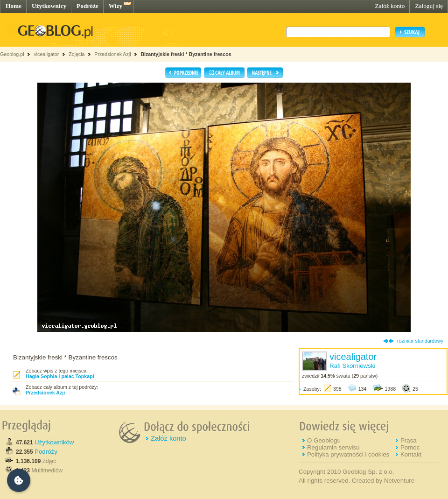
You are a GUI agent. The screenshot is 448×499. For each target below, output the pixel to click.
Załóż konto (390, 6)
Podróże (87, 6)
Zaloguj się (429, 6)
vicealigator (46, 54)
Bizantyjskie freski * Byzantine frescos (186, 54)
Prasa (409, 440)
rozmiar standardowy (420, 341)
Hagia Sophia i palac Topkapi (60, 376)
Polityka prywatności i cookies (348, 454)
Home (14, 6)
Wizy (115, 6)
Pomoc (410, 447)
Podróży (46, 452)
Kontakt (411, 454)
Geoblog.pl (12, 54)
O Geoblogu (324, 440)
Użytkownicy (49, 6)
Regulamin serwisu (333, 447)
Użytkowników (54, 442)
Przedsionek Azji (112, 54)
